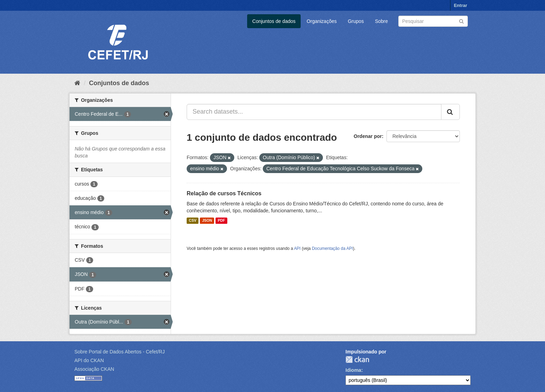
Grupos (356, 21)
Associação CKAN (94, 369)
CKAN (357, 360)
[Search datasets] (433, 21)
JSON (207, 221)
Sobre (381, 21)
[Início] (77, 83)
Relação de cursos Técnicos (224, 193)
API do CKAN (89, 360)
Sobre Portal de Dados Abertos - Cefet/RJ (120, 352)
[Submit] (461, 21)
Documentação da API (332, 248)
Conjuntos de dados (274, 21)
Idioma (353, 370)
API (297, 248)
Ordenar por (368, 136)
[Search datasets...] (314, 112)
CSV (193, 221)
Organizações (322, 21)
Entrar (461, 5)
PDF (221, 221)
